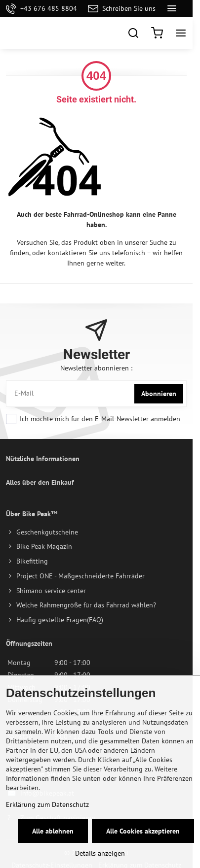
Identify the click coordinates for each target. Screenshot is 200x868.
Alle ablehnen (53, 831)
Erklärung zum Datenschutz (47, 804)
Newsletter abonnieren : (96, 368)
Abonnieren (159, 394)
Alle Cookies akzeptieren (143, 831)
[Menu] (181, 33)
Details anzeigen (100, 853)
